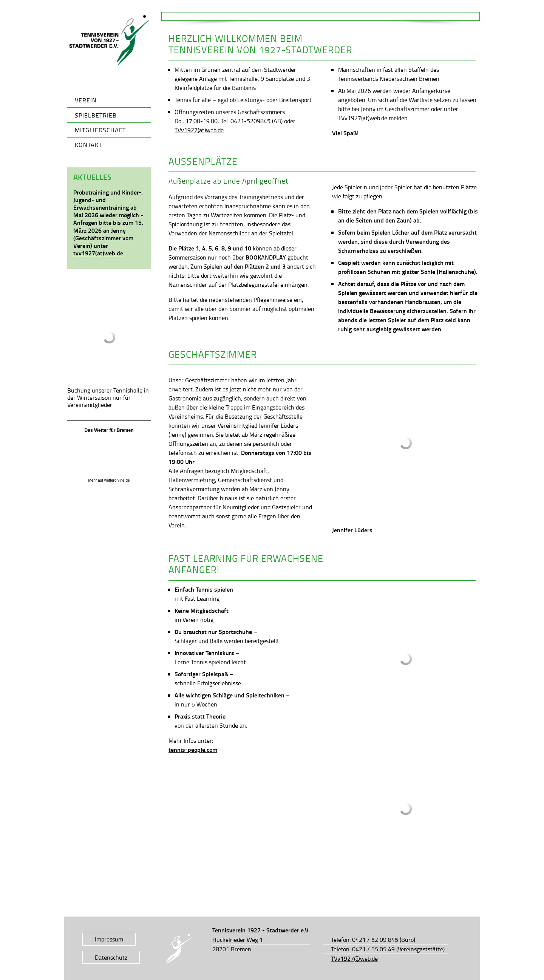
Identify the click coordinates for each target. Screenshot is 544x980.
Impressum (109, 939)
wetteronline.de (117, 480)
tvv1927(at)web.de (98, 253)
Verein (86, 100)
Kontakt (88, 145)
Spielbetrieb (96, 115)
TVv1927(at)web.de (199, 130)
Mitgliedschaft (100, 130)
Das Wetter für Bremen (109, 430)
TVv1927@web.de (354, 958)
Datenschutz (111, 957)
